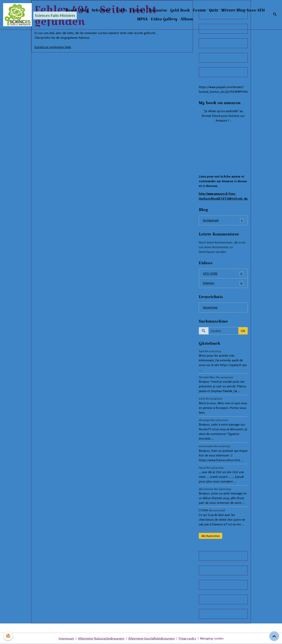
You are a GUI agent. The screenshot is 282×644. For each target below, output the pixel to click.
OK (243, 331)
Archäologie (223, 220)
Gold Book (203, 10)
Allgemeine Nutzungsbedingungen (100, 639)
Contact (161, 10)
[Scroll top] (274, 636)
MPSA (166, 19)
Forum (223, 10)
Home (94, 10)
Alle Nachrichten (211, 536)
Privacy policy (188, 639)
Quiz (237, 10)
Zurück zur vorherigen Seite (53, 47)
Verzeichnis (210, 308)
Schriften (124, 10)
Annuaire (181, 10)
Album (210, 19)
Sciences (223, 283)
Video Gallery (187, 19)
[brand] (32, 15)
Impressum (65, 639)
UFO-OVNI (223, 274)
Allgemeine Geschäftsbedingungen (152, 639)
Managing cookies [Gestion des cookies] (213, 639)
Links (145, 10)
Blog (108, 10)
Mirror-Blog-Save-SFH (136, 19)
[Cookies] (8, 636)
